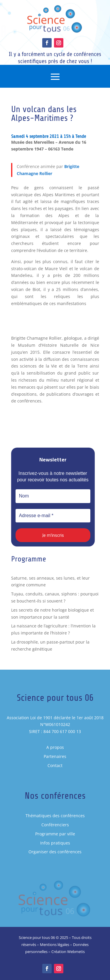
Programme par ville (55, 834)
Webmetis (76, 952)
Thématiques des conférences (55, 816)
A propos (55, 747)
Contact (55, 765)
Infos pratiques (55, 843)
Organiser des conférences (55, 852)
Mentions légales (55, 945)
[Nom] (53, 496)
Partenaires (55, 756)
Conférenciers (55, 825)
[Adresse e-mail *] (53, 516)
